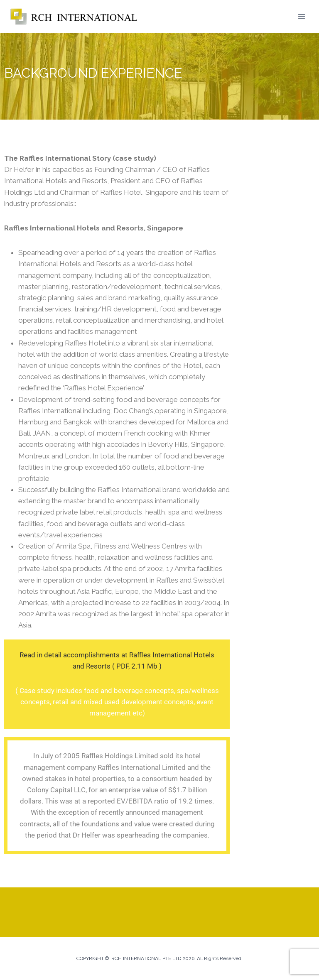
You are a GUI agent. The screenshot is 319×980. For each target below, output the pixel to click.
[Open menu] (301, 16)
